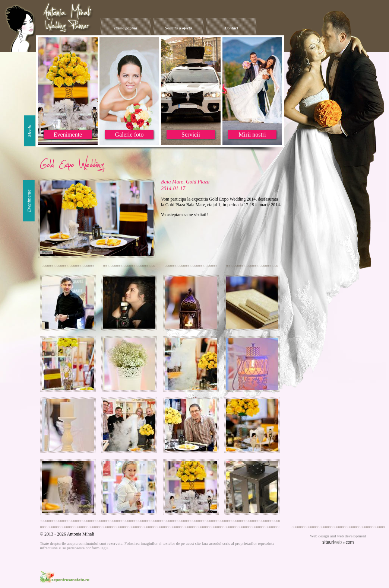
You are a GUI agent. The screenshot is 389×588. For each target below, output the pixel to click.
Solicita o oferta (178, 28)
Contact (231, 28)
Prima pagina (126, 28)
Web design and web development (338, 536)
